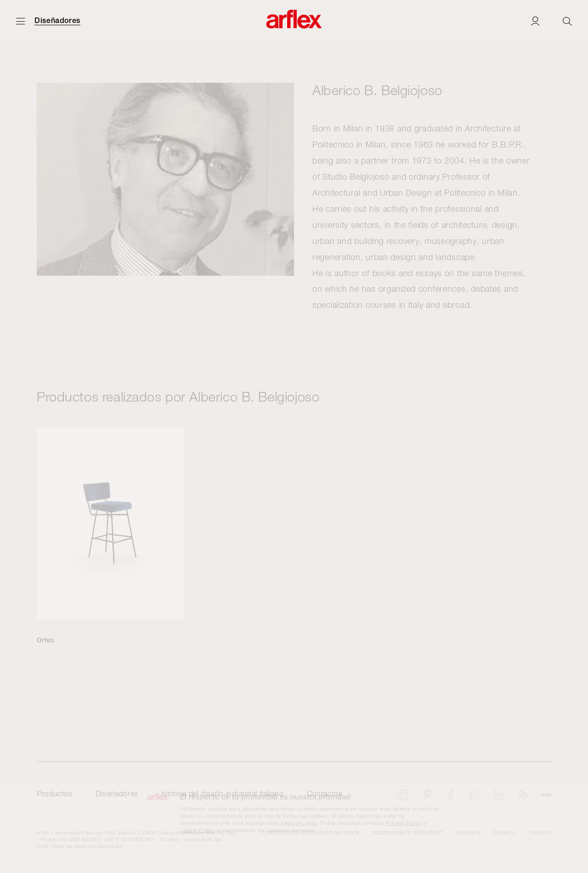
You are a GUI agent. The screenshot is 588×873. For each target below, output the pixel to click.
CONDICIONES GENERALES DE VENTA (311, 832)
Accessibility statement (408, 832)
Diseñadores (57, 21)
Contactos (325, 794)
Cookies (468, 832)
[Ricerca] (567, 21)
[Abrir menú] (21, 21)
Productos (55, 794)
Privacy (504, 832)
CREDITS (540, 832)
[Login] (535, 21)
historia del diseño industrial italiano (223, 794)
